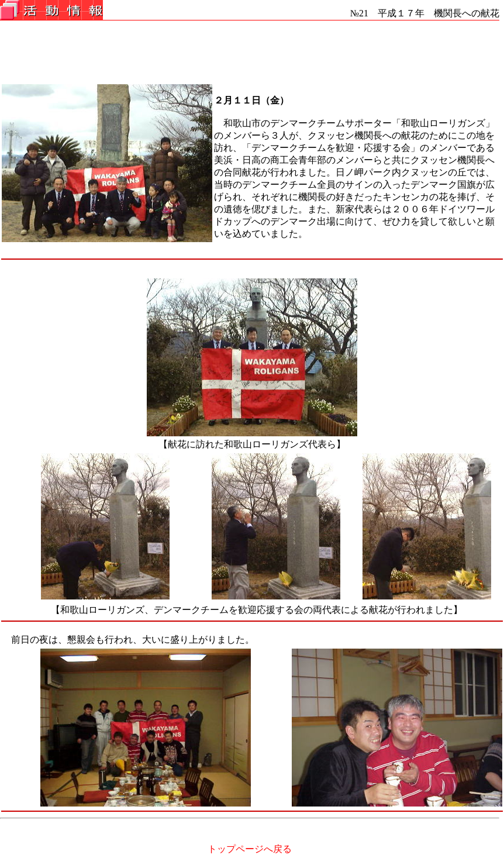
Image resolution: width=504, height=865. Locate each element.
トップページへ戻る (250, 849)
